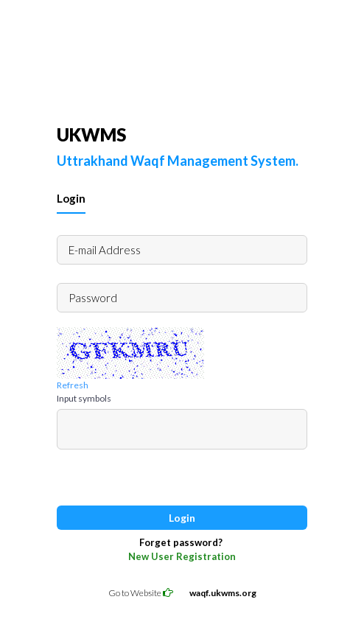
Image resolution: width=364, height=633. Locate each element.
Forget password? (181, 542)
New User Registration (182, 556)
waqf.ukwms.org (223, 593)
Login (71, 198)
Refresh (73, 385)
